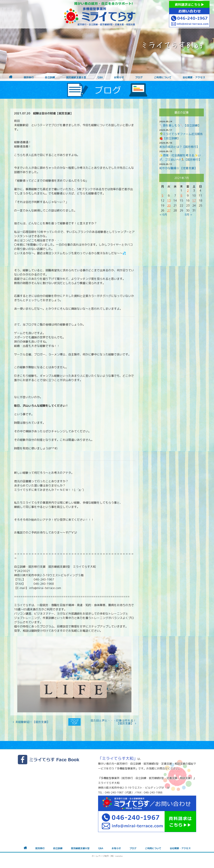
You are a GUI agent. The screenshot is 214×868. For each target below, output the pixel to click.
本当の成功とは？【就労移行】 (179, 147)
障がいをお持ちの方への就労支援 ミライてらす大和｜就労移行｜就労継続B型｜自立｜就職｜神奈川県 (100, 14)
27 (169, 210)
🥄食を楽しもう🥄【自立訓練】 (180, 125)
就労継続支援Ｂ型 (76, 77)
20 (169, 205)
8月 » (188, 215)
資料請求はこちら (189, 5)
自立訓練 (50, 77)
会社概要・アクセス (194, 77)
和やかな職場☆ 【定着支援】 (178, 168)
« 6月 (163, 215)
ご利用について (163, 77)
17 (194, 200)
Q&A (100, 77)
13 (169, 200)
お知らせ (119, 77)
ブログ (139, 77)
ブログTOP (74, 722)
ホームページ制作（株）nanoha (107, 856)
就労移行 (29, 77)
